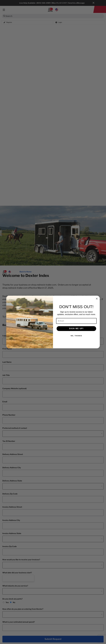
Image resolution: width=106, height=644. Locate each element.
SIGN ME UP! (76, 329)
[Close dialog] (97, 299)
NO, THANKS (76, 336)
